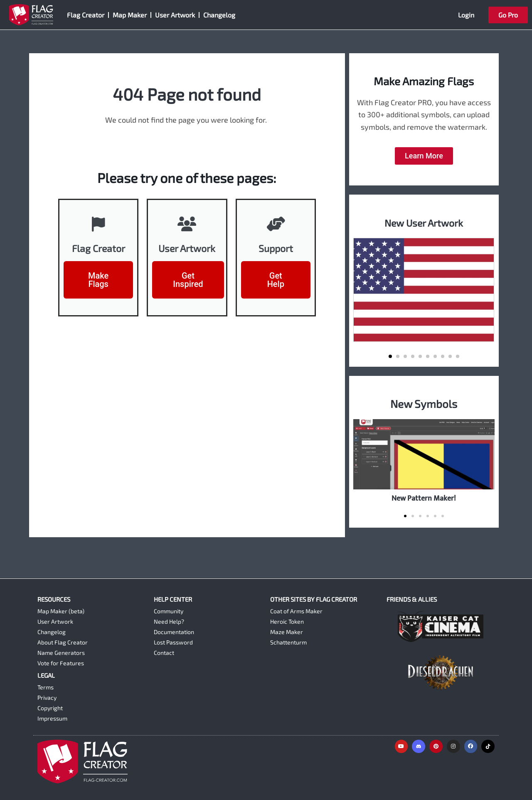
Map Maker (130, 15)
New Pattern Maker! (424, 498)
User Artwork (175, 15)
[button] (390, 356)
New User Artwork (424, 222)
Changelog (219, 15)
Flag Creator (86, 15)
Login (466, 15)
